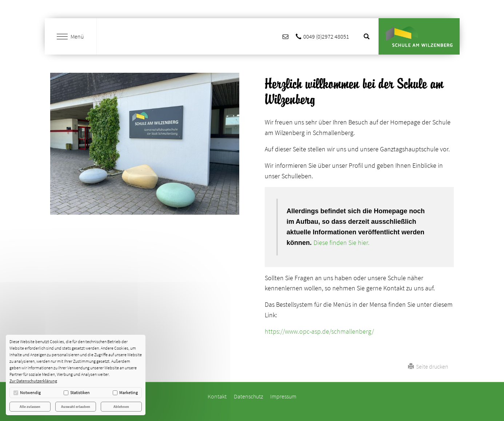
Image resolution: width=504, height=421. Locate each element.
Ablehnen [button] (121, 407)
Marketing (125, 392)
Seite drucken (428, 366)
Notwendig (27, 392)
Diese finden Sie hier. (341, 243)
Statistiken (77, 392)
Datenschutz (248, 396)
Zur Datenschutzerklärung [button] (33, 381)
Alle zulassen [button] (30, 407)
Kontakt (217, 396)
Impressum (283, 396)
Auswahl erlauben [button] (76, 407)
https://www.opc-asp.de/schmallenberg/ (319, 331)
